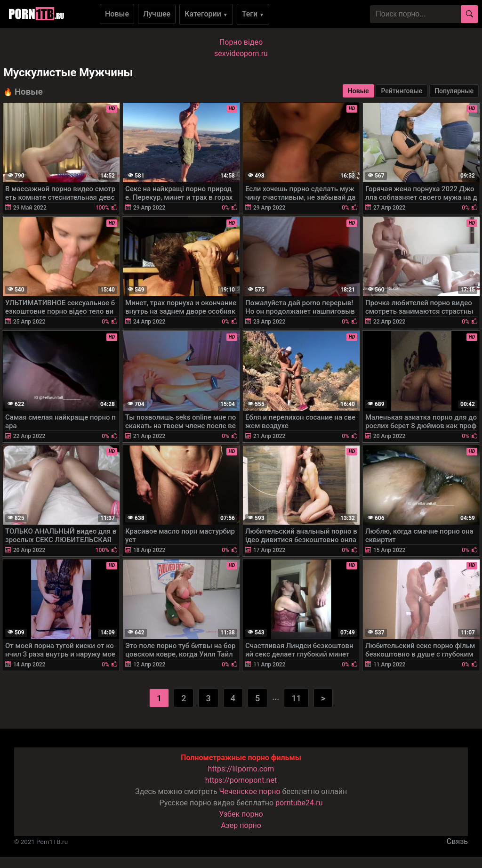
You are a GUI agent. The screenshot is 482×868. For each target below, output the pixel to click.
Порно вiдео (241, 42)
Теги (253, 14)
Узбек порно (241, 814)
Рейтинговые (402, 91)
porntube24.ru (299, 803)
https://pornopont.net (241, 780)
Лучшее (157, 14)
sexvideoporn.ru (241, 53)
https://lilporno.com (241, 769)
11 (296, 698)
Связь (457, 841)
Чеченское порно (250, 791)
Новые (117, 14)
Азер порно (241, 825)
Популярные (454, 91)
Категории (206, 14)
